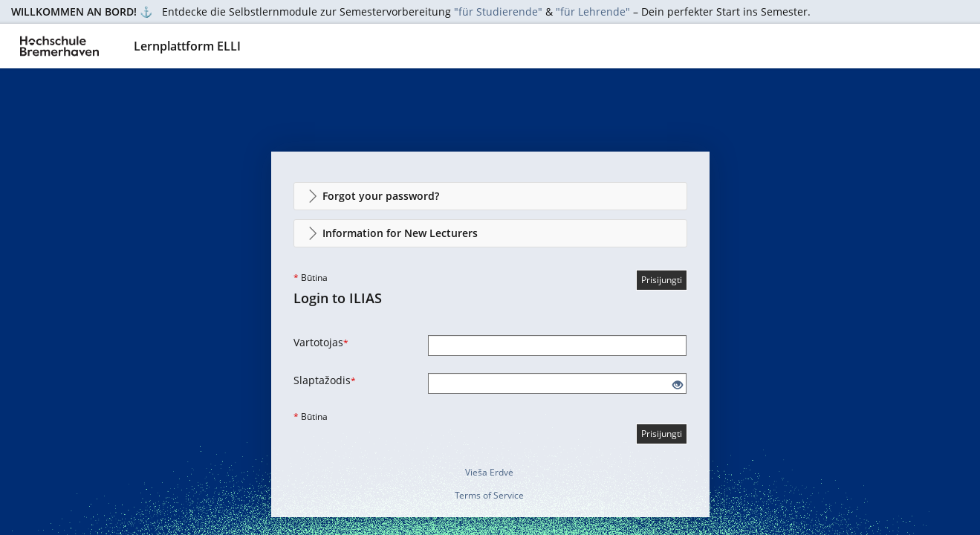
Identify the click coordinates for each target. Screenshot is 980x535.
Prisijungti (662, 280)
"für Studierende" (498, 12)
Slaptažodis (325, 380)
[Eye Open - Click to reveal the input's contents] (678, 385)
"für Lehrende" (593, 12)
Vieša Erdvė (489, 472)
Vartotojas (321, 342)
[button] (490, 196)
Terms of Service (489, 495)
